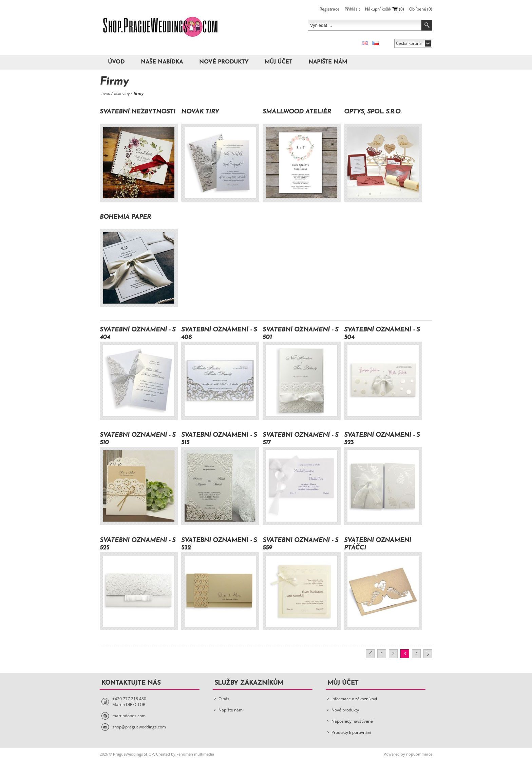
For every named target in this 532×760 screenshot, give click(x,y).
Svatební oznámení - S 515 (219, 439)
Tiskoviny (122, 94)
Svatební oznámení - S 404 (138, 334)
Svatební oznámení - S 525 (138, 544)
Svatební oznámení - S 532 (219, 544)
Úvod (116, 62)
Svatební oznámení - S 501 (300, 334)
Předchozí (370, 654)
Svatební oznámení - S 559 (300, 544)
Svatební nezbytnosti (138, 112)
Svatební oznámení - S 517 (300, 439)
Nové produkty (224, 62)
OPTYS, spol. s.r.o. (373, 112)
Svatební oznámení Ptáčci (378, 544)
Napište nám (328, 62)
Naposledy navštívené (352, 721)
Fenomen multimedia (195, 754)
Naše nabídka (162, 62)
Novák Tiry (200, 112)
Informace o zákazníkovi (354, 699)
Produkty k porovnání (351, 732)
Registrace (330, 9)
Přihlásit (352, 9)
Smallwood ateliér (297, 112)
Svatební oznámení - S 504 (382, 334)
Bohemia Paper (125, 217)
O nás (224, 699)
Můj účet (278, 62)
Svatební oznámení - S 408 (219, 334)
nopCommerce (419, 754)
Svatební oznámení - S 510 (138, 439)
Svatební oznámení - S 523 (382, 439)
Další (428, 654)
